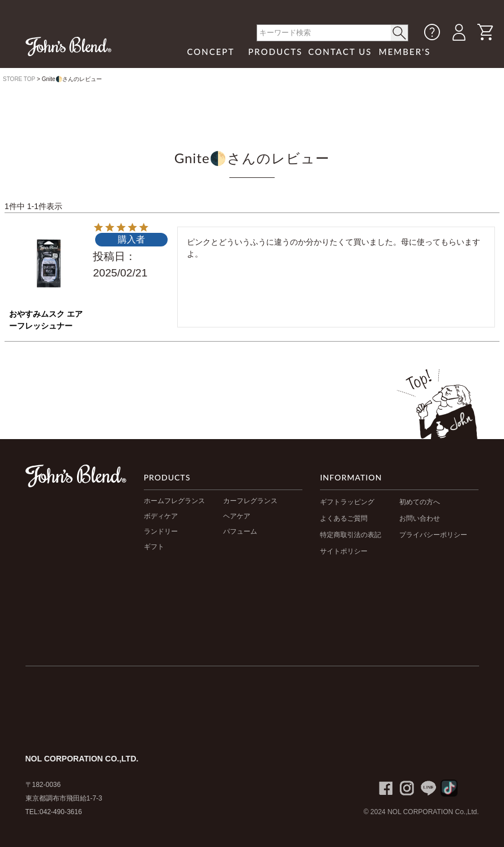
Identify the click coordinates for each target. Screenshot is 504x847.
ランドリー (161, 531)
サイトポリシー (344, 551)
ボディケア (161, 516)
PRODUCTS (275, 52)
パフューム (240, 531)
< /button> (400, 33)
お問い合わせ (420, 518)
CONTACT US (340, 52)
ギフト (154, 547)
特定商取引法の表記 (351, 535)
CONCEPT (211, 52)
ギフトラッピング (347, 502)
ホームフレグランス (174, 501)
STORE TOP (19, 79)
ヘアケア (237, 516)
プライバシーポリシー (433, 535)
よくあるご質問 (344, 518)
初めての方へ (420, 502)
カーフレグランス (250, 501)
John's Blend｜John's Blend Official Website (69, 46)
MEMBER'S (405, 52)
